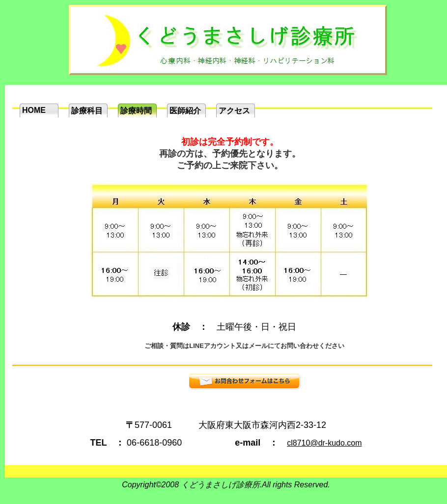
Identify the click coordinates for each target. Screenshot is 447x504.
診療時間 (136, 111)
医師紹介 (185, 111)
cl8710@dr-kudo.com (324, 443)
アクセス (234, 111)
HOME (34, 110)
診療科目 (87, 111)
